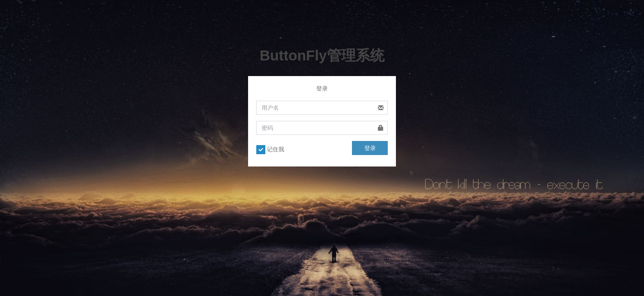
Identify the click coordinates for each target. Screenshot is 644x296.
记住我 (270, 150)
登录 (370, 148)
